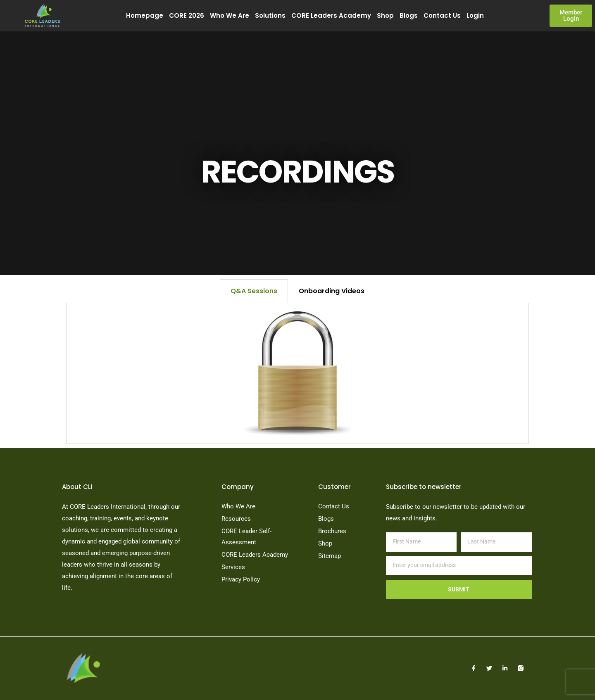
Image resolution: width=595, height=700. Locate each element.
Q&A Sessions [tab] (254, 291)
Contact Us (442, 15)
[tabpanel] (297, 374)
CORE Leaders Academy (331, 15)
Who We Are (230, 15)
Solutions (270, 15)
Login (475, 15)
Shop (385, 15)
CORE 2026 (187, 15)
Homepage (145, 15)
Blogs (409, 15)
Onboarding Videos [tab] (332, 291)
